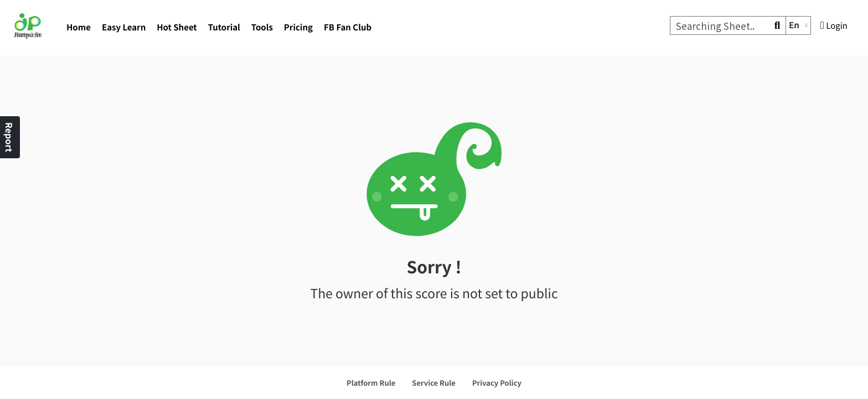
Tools (262, 27)
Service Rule (434, 383)
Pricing (298, 27)
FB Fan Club (348, 27)
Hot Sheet (177, 27)
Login (834, 26)
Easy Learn (124, 27)
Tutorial (224, 27)
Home (79, 27)
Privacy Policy (497, 383)
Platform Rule (371, 383)
